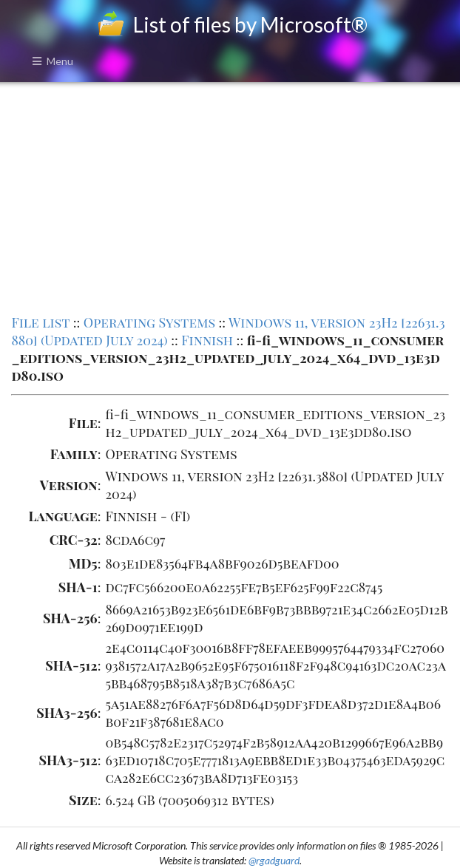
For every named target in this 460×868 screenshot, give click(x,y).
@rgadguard (274, 860)
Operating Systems (149, 322)
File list (40, 322)
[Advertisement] (230, 197)
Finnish (207, 340)
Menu (53, 61)
